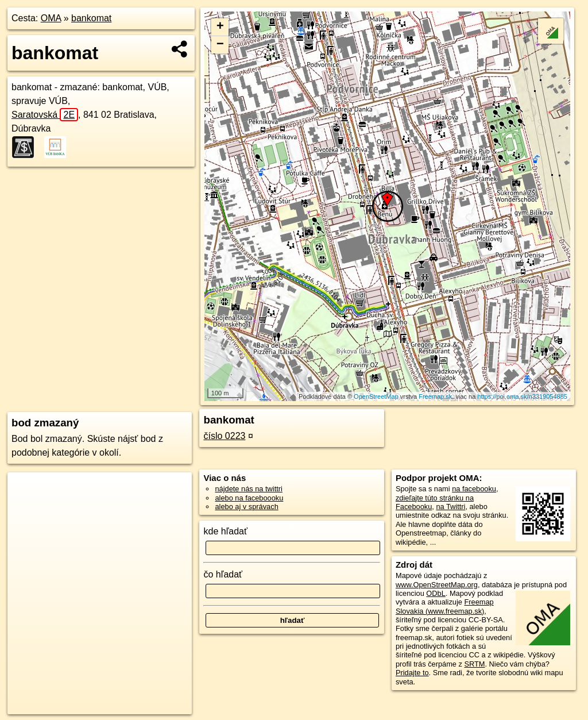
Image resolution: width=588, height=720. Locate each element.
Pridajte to (412, 673)
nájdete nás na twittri (248, 489)
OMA (51, 18)
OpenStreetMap (376, 396)
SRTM (474, 664)
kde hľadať (225, 531)
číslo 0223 (224, 436)
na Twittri (450, 507)
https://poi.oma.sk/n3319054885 (522, 396)
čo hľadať (223, 574)
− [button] (220, 45)
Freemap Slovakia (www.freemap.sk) (445, 606)
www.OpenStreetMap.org (437, 585)
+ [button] (220, 27)
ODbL (436, 593)
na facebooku (474, 489)
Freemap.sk (435, 396)
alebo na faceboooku (249, 498)
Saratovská (45, 115)
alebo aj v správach (246, 507)
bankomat (91, 18)
